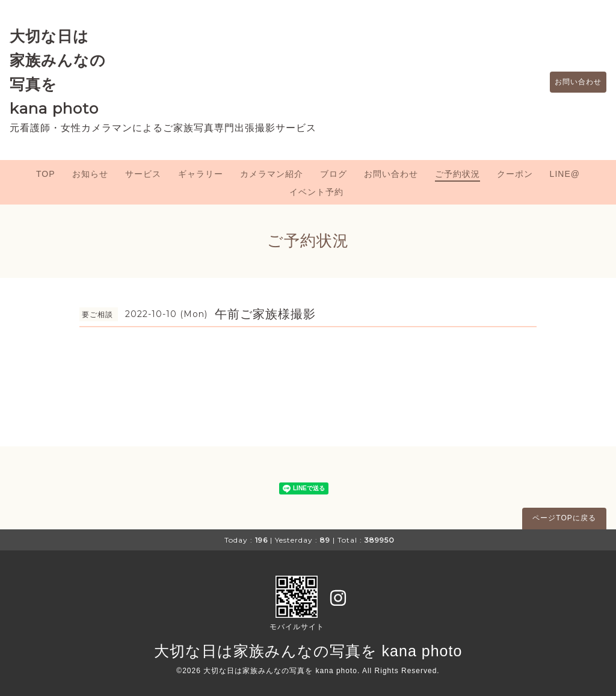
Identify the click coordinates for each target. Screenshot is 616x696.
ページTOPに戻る (564, 518)
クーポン (515, 174)
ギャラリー (201, 174)
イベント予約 (316, 192)
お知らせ (90, 174)
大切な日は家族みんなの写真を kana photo (308, 651)
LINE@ (565, 174)
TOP (46, 174)
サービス (143, 174)
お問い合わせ (572, 82)
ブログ (334, 174)
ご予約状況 (457, 174)
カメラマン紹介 (272, 174)
